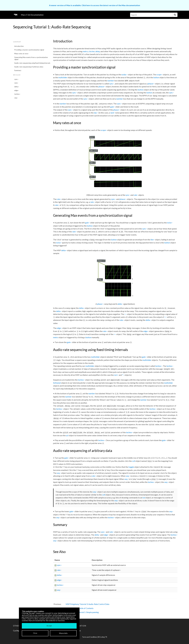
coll (134, 461)
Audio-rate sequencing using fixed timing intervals (32, 63)
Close (35, 633)
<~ (125, 314)
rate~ (16, 83)
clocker (92, 51)
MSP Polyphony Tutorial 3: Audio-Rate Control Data (87, 604)
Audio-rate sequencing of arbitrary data (29, 67)
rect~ (116, 375)
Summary (18, 70)
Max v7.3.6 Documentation (32, 15)
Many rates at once (21, 54)
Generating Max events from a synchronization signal (31, 58)
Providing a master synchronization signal (29, 50)
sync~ (16, 79)
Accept (49, 626)
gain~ (113, 107)
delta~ (17, 87)
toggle (131, 467)
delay (98, 51)
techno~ (17, 94)
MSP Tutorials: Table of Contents (80, 608)
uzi (67, 435)
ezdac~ (125, 74)
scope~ (159, 74)
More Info (63, 633)
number (111, 81)
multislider (63, 77)
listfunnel (57, 383)
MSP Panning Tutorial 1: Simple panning (82, 612)
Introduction (19, 46)
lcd (144, 498)
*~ (123, 375)
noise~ (170, 223)
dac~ (96, 113)
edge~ (17, 90)
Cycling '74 (103, 637)
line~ (153, 240)
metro (85, 51)
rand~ (113, 113)
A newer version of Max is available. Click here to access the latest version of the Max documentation (95, 5)
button (156, 77)
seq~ (16, 98)
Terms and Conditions (90, 637)
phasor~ (151, 84)
